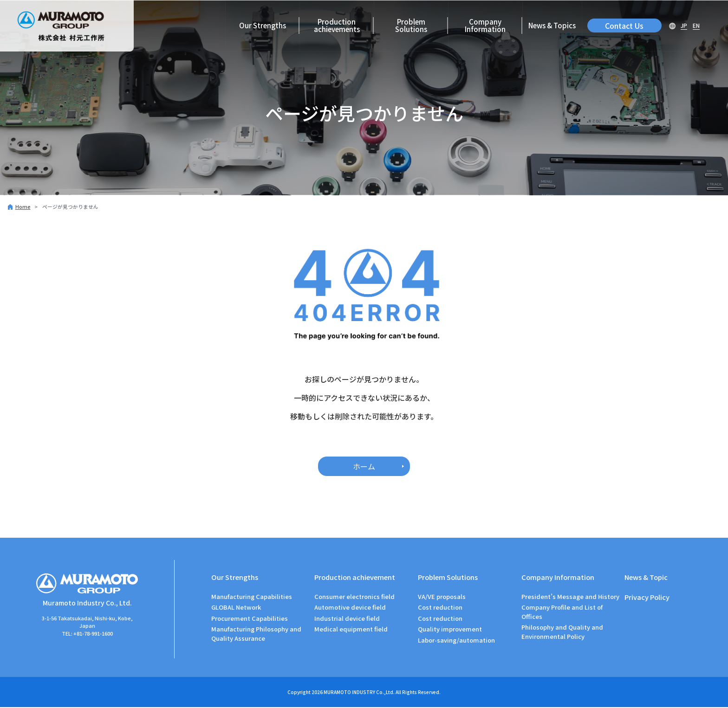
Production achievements (337, 25)
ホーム (364, 466)
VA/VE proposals (442, 597)
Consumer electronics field (354, 597)
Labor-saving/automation (456, 640)
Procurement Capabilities (250, 619)
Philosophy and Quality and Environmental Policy (562, 633)
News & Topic (647, 577)
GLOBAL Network (236, 608)
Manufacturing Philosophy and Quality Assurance (256, 634)
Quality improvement (450, 630)
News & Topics (552, 25)
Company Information (485, 25)
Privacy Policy (647, 598)
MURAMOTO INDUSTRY (349, 693)
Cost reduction (440, 608)
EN (696, 25)
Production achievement (355, 577)
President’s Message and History (570, 597)
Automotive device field (350, 608)
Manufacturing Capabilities (252, 597)
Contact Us (624, 26)
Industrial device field (347, 619)
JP (684, 25)
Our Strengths (263, 25)
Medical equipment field (351, 630)
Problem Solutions (411, 25)
